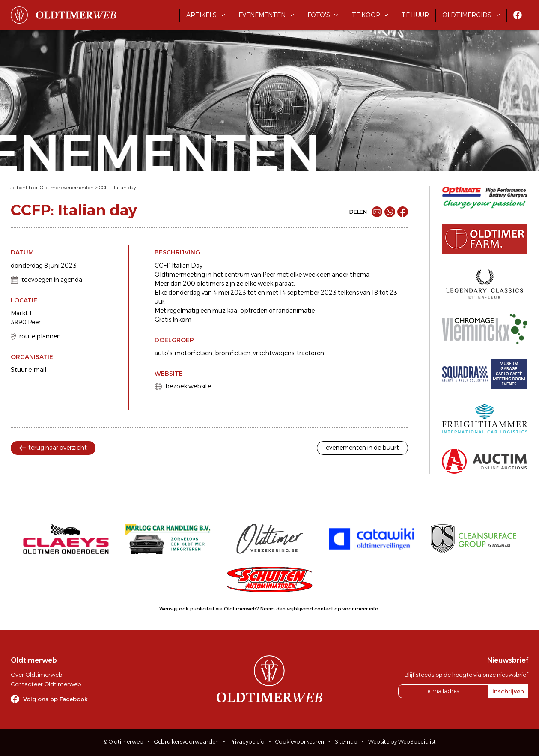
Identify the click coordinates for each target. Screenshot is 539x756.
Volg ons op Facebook (55, 699)
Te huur (415, 15)
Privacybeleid (247, 742)
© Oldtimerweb (124, 742)
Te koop (366, 15)
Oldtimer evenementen (67, 188)
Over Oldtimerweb (36, 675)
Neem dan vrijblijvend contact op (301, 609)
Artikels (201, 15)
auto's (163, 353)
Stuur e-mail (28, 370)
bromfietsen (233, 353)
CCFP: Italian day (118, 188)
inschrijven (508, 691)
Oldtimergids (467, 15)
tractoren (310, 353)
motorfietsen (194, 353)
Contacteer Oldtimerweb (46, 684)
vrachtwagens (274, 353)
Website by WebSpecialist (402, 742)
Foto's (319, 15)
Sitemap (346, 742)
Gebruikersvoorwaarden (186, 742)
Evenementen (262, 15)
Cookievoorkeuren (300, 742)
